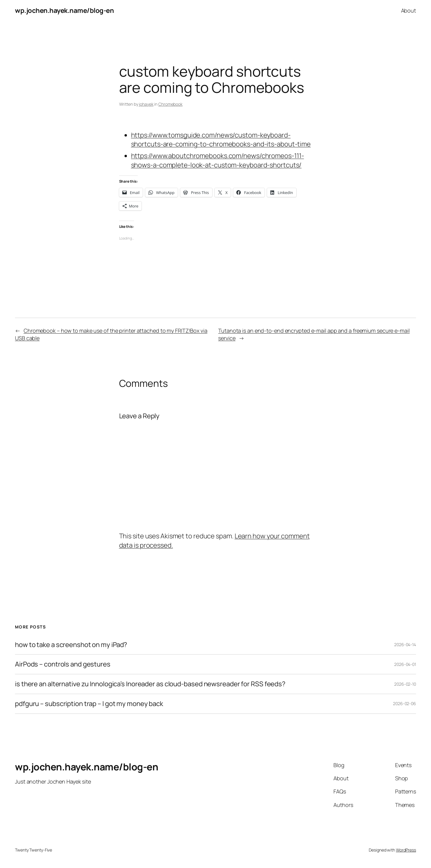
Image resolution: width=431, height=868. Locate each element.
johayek (146, 104)
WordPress (406, 850)
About (409, 10)
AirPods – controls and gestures (63, 664)
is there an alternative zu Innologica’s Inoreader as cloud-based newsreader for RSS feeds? (150, 684)
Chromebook (170, 104)
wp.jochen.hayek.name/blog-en (64, 10)
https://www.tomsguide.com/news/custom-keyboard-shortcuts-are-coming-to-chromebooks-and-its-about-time (221, 140)
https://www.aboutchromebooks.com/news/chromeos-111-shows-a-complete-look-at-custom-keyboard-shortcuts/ (218, 160)
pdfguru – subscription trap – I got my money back (89, 704)
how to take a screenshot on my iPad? (71, 645)
